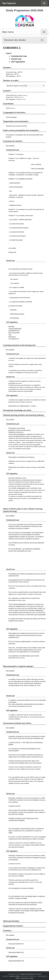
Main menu (8, 32)
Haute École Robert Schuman (31, 974)
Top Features (9, 3)
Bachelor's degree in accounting (17, 86)
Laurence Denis (14, 976)
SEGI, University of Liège (24, 978)
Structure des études (15, 40)
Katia (23, 95)
